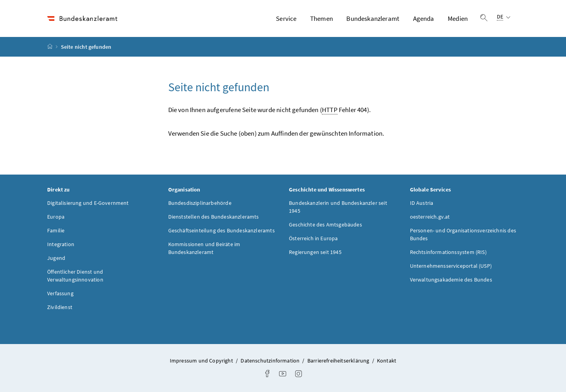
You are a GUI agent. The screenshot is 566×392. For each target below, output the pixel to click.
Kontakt (387, 361)
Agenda (424, 18)
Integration (61, 244)
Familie (56, 230)
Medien (458, 18)
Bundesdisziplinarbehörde (200, 203)
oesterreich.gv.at (430, 217)
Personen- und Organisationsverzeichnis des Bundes (463, 234)
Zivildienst (60, 307)
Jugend (56, 258)
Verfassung (60, 293)
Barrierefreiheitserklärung (339, 361)
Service (286, 18)
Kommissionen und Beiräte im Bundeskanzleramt (204, 248)
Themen (322, 18)
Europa (56, 217)
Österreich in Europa (313, 238)
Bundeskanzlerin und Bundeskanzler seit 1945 (338, 207)
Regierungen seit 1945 (315, 252)
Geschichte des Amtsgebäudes (325, 225)
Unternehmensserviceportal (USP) (451, 266)
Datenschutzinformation (271, 361)
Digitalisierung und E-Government (88, 203)
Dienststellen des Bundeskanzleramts (214, 217)
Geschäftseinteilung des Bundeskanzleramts (221, 230)
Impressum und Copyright (202, 361)
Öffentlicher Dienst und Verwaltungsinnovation (75, 276)
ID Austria (422, 203)
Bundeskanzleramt (373, 18)
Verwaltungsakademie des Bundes (451, 280)
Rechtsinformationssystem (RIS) (448, 252)
